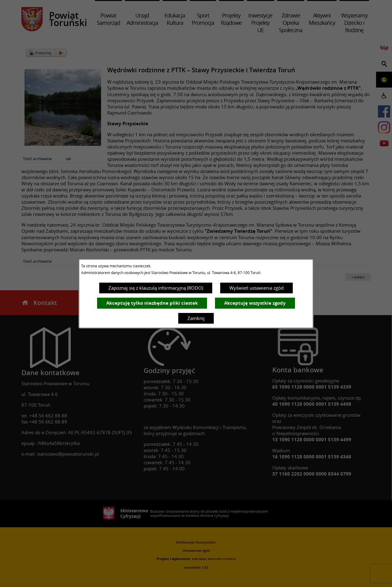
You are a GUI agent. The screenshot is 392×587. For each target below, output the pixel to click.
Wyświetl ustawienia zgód (256, 288)
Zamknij (196, 318)
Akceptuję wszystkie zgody (255, 303)
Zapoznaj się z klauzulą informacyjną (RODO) (156, 288)
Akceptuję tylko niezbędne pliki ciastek (152, 303)
